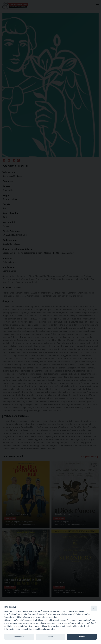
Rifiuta (50, 637)
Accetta (82, 637)
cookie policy (41, 629)
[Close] (94, 608)
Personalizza (19, 637)
